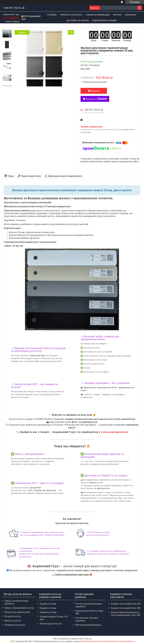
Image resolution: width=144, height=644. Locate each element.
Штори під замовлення (17, 612)
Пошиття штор (13, 616)
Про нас (117, 15)
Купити (95, 91)
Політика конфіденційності (122, 641)
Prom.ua (88, 639)
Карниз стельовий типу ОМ (126, 604)
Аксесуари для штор (51, 624)
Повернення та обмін (104, 20)
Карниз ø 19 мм (48, 608)
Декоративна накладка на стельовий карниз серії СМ (125, 614)
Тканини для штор (15, 625)
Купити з (96, 99)
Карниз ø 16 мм (48, 604)
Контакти (131, 15)
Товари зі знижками (98, 15)
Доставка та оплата (78, 20)
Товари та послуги (71, 15)
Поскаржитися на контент (95, 641)
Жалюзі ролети (13, 621)
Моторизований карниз (88, 625)
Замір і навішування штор (19, 608)
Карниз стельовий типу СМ (126, 608)
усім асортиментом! (114, 432)
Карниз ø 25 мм (48, 612)
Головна (52, 15)
